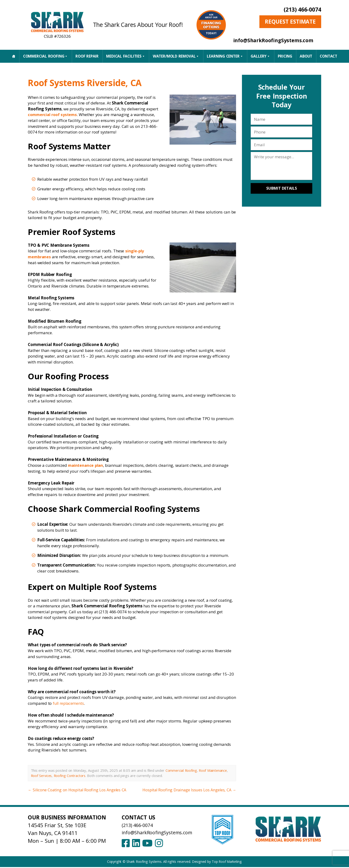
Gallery (260, 56)
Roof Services (42, 775)
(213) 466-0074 (302, 10)
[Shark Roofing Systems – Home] (57, 22)
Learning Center (225, 56)
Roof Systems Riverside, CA (97, 82)
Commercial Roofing (46, 56)
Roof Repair (87, 56)
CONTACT (328, 56)
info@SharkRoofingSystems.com (162, 832)
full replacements (69, 703)
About (306, 56)
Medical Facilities (126, 56)
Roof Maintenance (214, 770)
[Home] (14, 56)
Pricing (285, 56)
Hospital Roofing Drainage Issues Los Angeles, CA (188, 790)
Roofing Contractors (71, 775)
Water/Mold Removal (176, 56)
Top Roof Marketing (226, 862)
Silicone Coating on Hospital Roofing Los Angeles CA (78, 790)
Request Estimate (290, 22)
